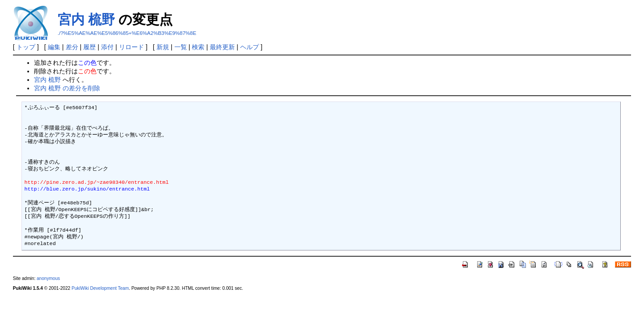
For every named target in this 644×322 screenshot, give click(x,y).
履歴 (89, 47)
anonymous (48, 278)
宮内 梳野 (86, 19)
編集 (54, 47)
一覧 (181, 47)
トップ (26, 47)
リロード (131, 47)
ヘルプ (250, 47)
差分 (72, 47)
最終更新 (222, 47)
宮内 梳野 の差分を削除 (67, 88)
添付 (107, 47)
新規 (163, 47)
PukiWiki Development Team (100, 288)
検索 (198, 47)
